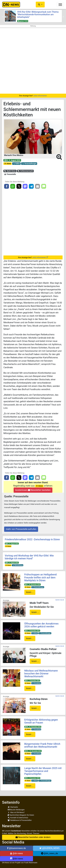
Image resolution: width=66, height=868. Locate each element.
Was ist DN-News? (16, 812)
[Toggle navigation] (60, 5)
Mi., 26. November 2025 (33, 727)
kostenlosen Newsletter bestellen (33, 490)
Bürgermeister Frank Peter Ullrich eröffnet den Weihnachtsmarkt (42, 745)
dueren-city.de (60, 600)
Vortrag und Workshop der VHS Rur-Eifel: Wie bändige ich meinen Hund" (29, 557)
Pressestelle (10, 174)
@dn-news (16, 853)
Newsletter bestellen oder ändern (33, 837)
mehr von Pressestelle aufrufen (21, 529)
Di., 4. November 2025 (32, 778)
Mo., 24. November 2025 (33, 751)
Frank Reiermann (31, 863)
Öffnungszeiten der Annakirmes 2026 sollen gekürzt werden (41, 625)
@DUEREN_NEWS (49, 848)
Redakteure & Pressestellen (20, 820)
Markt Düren (10, 171)
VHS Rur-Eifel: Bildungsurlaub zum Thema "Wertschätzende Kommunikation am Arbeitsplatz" (38, 14)
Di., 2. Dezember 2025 (32, 680)
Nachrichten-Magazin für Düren (21, 815)
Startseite (13, 807)
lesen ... (30, 592)
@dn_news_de (50, 853)
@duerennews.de (16, 848)
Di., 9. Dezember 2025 (32, 631)
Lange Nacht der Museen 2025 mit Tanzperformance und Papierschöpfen (43, 771)
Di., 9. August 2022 (12, 160)
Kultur (16, 164)
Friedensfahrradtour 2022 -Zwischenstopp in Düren (32, 539)
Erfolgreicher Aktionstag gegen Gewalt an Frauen (41, 721)
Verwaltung (36, 683)
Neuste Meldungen (16, 810)
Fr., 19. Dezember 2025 (32, 584)
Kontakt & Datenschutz (18, 818)
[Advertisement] (33, 61)
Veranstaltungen (29, 164)
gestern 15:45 (23, 21)
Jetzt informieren (40, 96)
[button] (40, 5)
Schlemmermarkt (25, 171)
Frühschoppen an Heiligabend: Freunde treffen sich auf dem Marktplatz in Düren (41, 577)
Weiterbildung (18, 565)
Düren (8, 164)
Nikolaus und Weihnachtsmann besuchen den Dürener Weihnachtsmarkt (41, 674)
